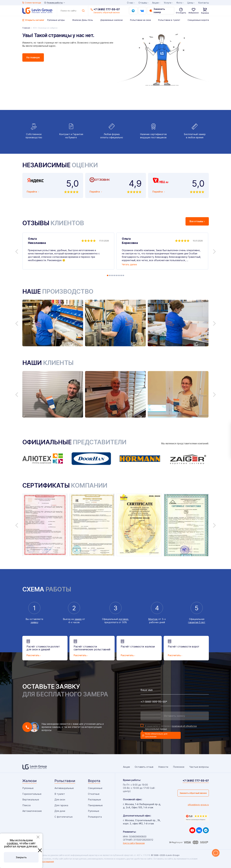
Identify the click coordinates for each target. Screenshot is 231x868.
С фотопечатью (64, 817)
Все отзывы (197, 221)
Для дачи (60, 811)
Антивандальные (64, 788)
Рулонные (28, 788)
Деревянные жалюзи (111, 20)
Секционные (95, 788)
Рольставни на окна (140, 20)
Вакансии (140, 843)
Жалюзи (29, 781)
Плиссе (27, 805)
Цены (190, 3)
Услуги (168, 3)
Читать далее (129, 264)
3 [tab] (111, 275)
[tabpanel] (68, 251)
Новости (163, 767)
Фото (179, 3)
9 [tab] (122, 275)
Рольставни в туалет (169, 20)
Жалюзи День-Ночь (83, 20)
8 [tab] (120, 275)
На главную (33, 57)
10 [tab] (123, 275)
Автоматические (32, 811)
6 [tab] (116, 275)
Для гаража (61, 805)
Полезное (179, 767)
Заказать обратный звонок (193, 793)
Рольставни (65, 781)
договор (123, 619)
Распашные (94, 800)
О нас (130, 3)
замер (78, 619)
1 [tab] (108, 275)
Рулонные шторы (56, 20)
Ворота (94, 781)
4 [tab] (113, 275)
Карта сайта (129, 843)
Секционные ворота (198, 20)
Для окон (60, 800)
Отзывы (143, 3)
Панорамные (95, 805)
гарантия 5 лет (197, 622)
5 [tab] (115, 275)
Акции (155, 3)
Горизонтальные (32, 794)
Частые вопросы (199, 767)
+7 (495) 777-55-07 (107, 9)
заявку (34, 622)
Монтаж (153, 619)
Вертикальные (31, 800)
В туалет (60, 794)
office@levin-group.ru (198, 805)
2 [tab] (109, 275)
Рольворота (95, 817)
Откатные (94, 794)
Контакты (204, 3)
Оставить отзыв (144, 767)
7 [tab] (118, 275)
